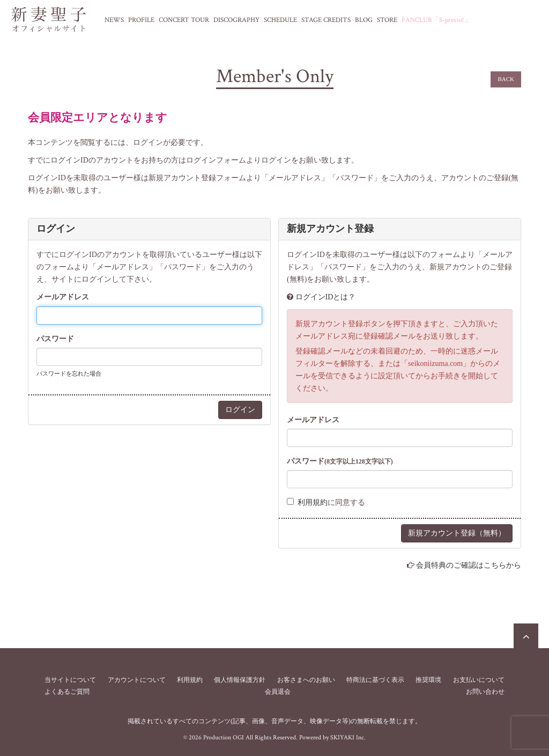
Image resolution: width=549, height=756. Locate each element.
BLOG (364, 20)
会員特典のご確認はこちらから (469, 565)
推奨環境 (428, 680)
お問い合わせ (485, 692)
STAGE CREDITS (326, 20)
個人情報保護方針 (240, 680)
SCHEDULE (280, 20)
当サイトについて (70, 680)
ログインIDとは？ (326, 297)
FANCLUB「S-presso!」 (436, 20)
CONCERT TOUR (184, 20)
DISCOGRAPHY (236, 20)
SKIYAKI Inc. (348, 737)
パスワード (55, 339)
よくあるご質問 (67, 692)
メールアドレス (63, 297)
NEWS (114, 20)
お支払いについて (479, 680)
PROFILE (141, 20)
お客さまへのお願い (306, 680)
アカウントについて (137, 680)
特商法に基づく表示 (375, 680)
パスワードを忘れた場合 (69, 373)
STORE (387, 20)
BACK (506, 79)
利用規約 (313, 502)
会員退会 (278, 692)
